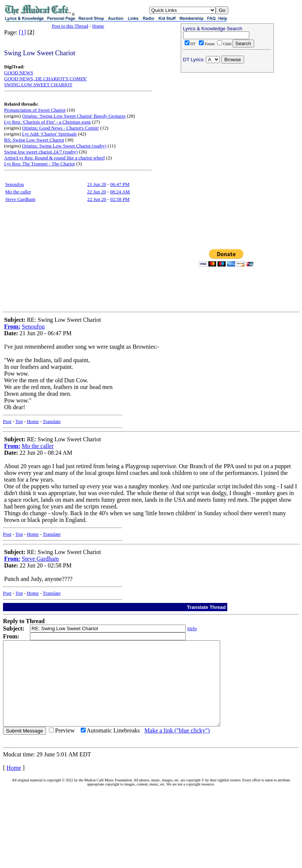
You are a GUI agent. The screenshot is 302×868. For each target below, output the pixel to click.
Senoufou (15, 184)
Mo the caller (18, 192)
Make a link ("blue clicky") (177, 747)
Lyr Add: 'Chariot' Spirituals (50, 134)
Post (7, 421)
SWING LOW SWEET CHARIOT (38, 85)
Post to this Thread (70, 26)
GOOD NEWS (19, 73)
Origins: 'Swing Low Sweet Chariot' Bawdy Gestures (74, 116)
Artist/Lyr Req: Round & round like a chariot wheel (54, 158)
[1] (23, 32)
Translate (52, 421)
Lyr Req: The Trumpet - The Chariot (39, 164)
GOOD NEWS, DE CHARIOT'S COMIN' (45, 79)
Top (19, 421)
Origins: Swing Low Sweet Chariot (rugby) (64, 146)
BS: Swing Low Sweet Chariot (34, 140)
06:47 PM (120, 184)
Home (98, 26)
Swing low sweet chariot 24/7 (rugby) (41, 152)
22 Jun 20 (97, 192)
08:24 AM (120, 192)
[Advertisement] (227, 124)
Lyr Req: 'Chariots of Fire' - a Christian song (47, 122)
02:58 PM (120, 199)
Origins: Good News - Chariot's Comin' (61, 128)
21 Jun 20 (97, 184)
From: (12, 326)
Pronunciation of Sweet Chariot (35, 110)
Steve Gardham (20, 199)
